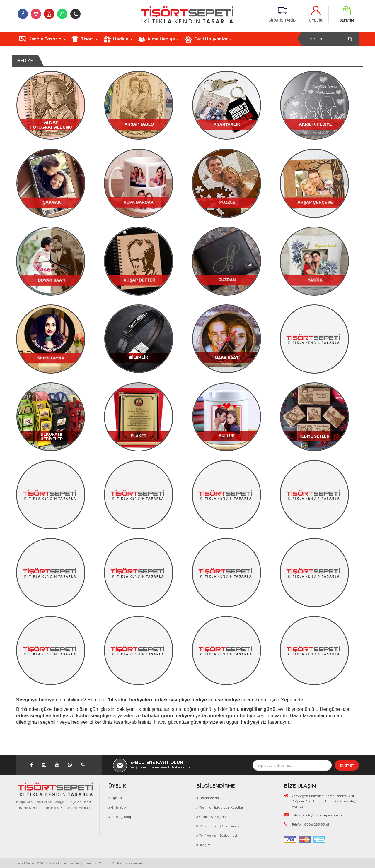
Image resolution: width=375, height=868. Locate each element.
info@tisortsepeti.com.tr (324, 815)
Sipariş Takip (122, 817)
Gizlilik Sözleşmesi (214, 817)
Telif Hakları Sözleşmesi (218, 835)
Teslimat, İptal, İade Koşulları (222, 807)
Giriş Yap (119, 807)
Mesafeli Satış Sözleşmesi (219, 826)
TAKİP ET (347, 765)
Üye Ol (117, 798)
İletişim (205, 845)
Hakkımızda (209, 798)
